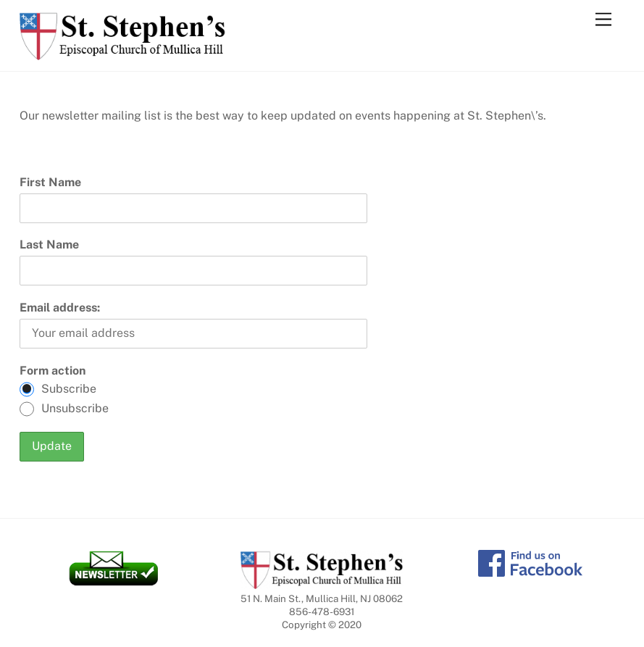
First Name (50, 182)
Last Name (49, 245)
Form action (53, 371)
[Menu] (603, 20)
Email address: (60, 308)
